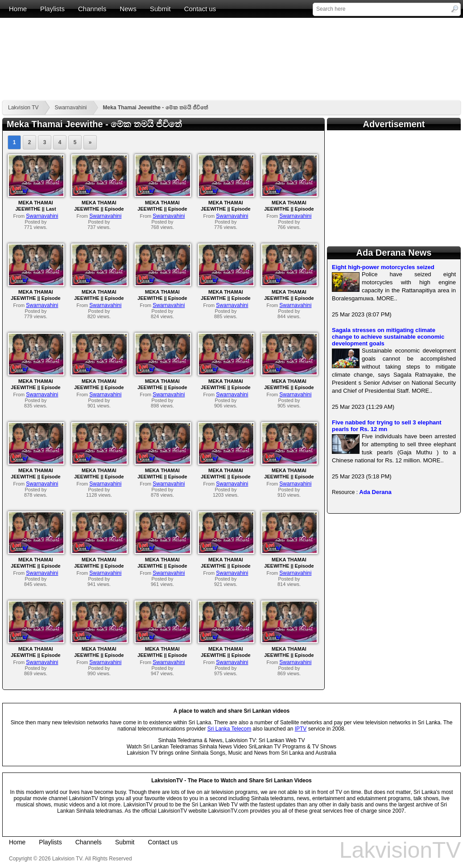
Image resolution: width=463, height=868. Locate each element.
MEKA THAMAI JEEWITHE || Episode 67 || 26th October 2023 (226, 477)
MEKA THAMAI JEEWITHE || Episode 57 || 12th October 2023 (226, 655)
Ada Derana (375, 492)
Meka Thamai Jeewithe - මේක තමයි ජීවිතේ (156, 108)
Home (18, 9)
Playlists (52, 9)
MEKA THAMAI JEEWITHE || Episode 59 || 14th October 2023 (99, 655)
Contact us (200, 9)
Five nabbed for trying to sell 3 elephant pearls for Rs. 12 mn (387, 426)
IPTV (301, 729)
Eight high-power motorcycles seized (383, 267)
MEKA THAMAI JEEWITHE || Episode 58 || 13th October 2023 (162, 655)
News (128, 9)
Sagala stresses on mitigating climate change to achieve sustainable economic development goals (388, 337)
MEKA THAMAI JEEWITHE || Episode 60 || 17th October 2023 (36, 655)
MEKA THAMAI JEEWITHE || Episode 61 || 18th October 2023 (289, 566)
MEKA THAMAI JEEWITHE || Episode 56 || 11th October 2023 (289, 655)
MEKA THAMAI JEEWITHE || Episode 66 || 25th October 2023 (289, 477)
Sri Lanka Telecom (229, 729)
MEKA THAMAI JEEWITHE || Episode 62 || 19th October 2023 (226, 566)
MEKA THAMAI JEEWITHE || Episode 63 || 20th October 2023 (162, 566)
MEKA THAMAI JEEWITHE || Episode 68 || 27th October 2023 (162, 477)
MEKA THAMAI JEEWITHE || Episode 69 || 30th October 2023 (99, 477)
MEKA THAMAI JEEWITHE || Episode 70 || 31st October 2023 (35, 477)
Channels (92, 9)
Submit (160, 9)
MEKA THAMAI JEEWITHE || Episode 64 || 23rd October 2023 (99, 566)
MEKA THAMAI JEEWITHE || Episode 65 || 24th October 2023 (36, 566)
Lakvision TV (23, 108)
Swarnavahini (70, 108)
